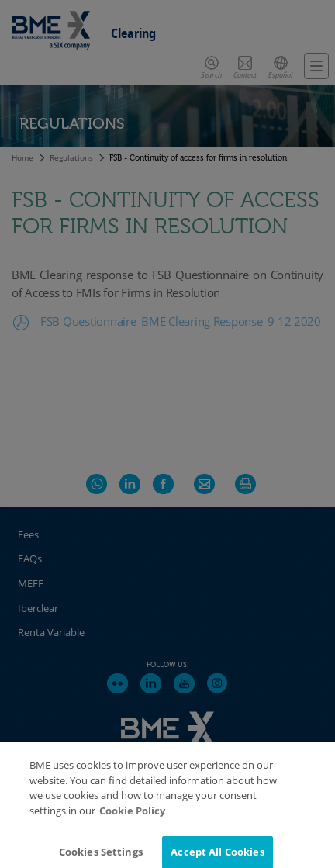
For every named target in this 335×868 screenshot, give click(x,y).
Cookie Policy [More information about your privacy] (132, 820)
